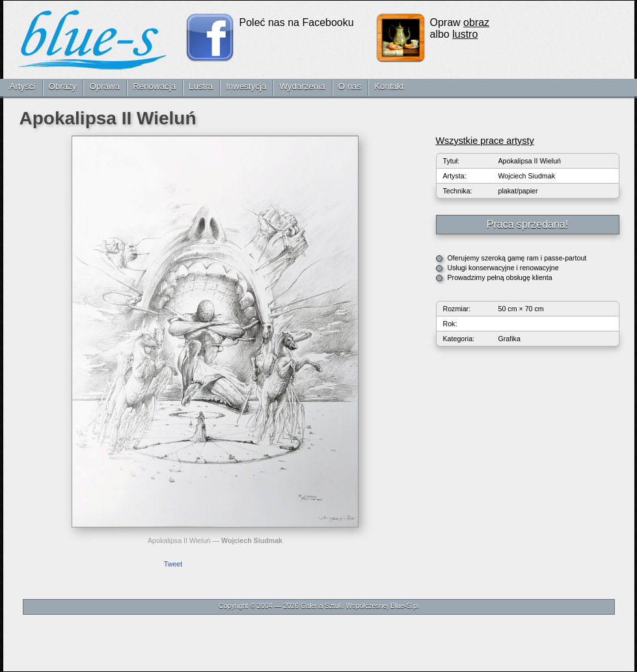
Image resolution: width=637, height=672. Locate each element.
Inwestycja (246, 86)
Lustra (201, 86)
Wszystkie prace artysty (485, 141)
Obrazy (63, 86)
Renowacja (154, 86)
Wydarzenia (302, 86)
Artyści (23, 86)
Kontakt (389, 86)
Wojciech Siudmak (252, 540)
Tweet (173, 564)
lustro (465, 34)
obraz (476, 22)
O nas (350, 86)
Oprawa (104, 86)
